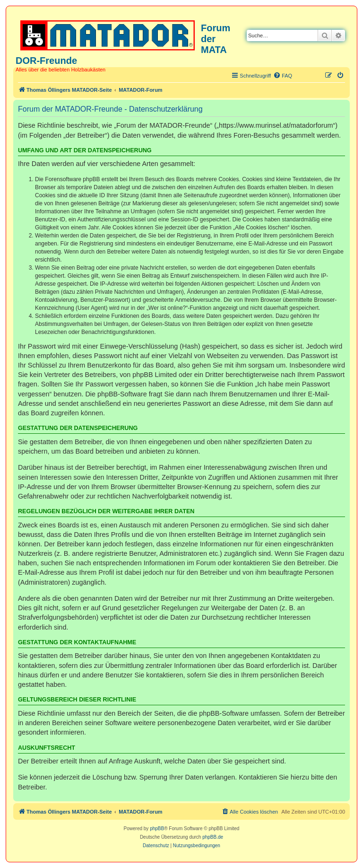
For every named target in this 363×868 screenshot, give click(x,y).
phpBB (157, 829)
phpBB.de (213, 837)
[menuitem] (283, 76)
